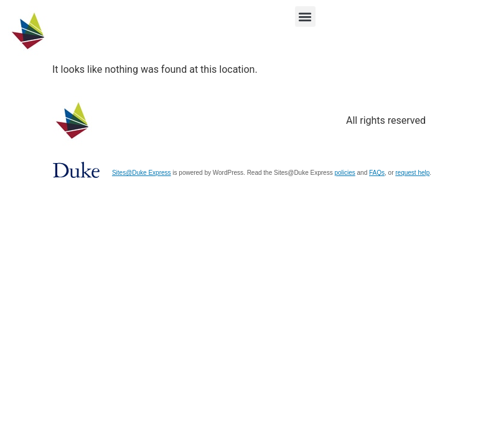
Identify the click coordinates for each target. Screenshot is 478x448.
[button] (305, 16)
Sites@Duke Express (142, 173)
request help (412, 173)
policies (344, 173)
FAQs (377, 173)
